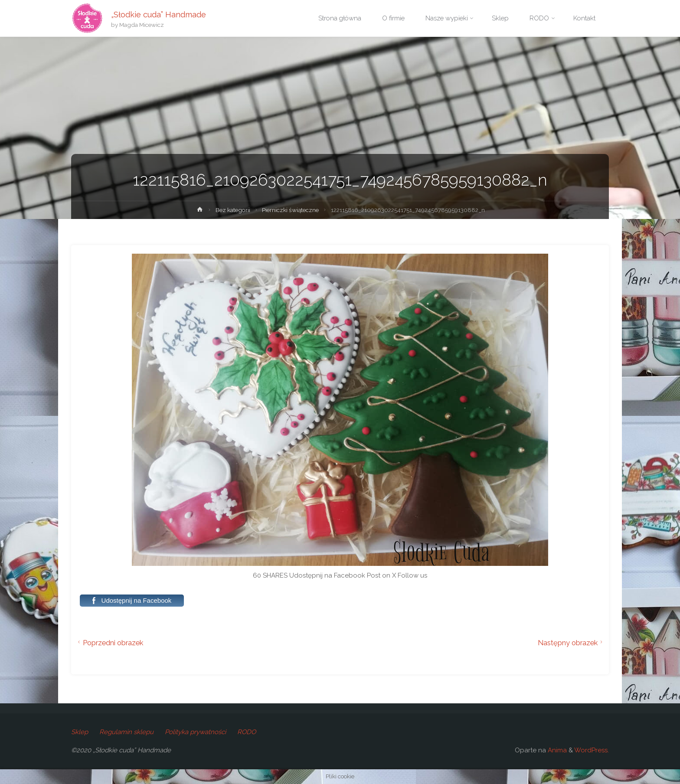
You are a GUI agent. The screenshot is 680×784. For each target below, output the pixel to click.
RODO (247, 732)
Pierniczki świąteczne (290, 210)
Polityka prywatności (195, 732)
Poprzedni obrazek (109, 643)
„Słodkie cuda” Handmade (159, 14)
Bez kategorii (233, 210)
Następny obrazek (571, 643)
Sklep (80, 732)
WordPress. (592, 750)
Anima (556, 750)
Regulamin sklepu (126, 732)
